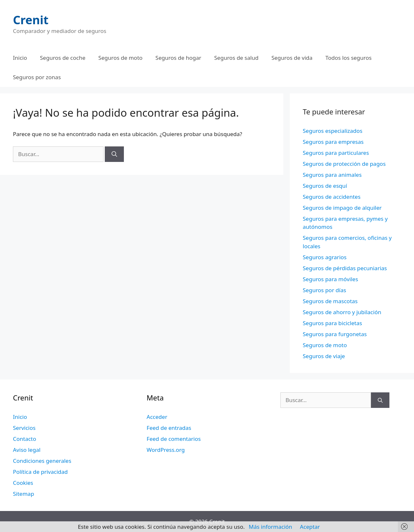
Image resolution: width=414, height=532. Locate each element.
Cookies (23, 483)
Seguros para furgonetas (335, 334)
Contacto (25, 439)
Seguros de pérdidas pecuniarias (345, 268)
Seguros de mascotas (330, 301)
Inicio (20, 58)
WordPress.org (166, 450)
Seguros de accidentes (332, 197)
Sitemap (23, 494)
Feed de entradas (169, 428)
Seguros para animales (332, 175)
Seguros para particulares (336, 153)
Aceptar (310, 527)
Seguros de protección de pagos (344, 164)
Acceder (157, 417)
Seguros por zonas (37, 77)
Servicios (24, 428)
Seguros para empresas (333, 142)
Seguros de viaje (324, 356)
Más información (270, 527)
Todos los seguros (349, 58)
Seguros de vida (292, 58)
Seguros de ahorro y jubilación (342, 312)
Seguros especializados (332, 131)
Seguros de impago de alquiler (342, 208)
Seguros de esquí (325, 186)
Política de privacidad (40, 472)
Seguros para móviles (330, 279)
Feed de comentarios (174, 439)
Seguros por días (324, 290)
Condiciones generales (42, 461)
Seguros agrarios (325, 257)
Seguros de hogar (179, 58)
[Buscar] (114, 154)
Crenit (31, 20)
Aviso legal (27, 450)
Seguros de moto (120, 58)
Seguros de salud (236, 58)
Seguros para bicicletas (332, 323)
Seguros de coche (63, 58)
